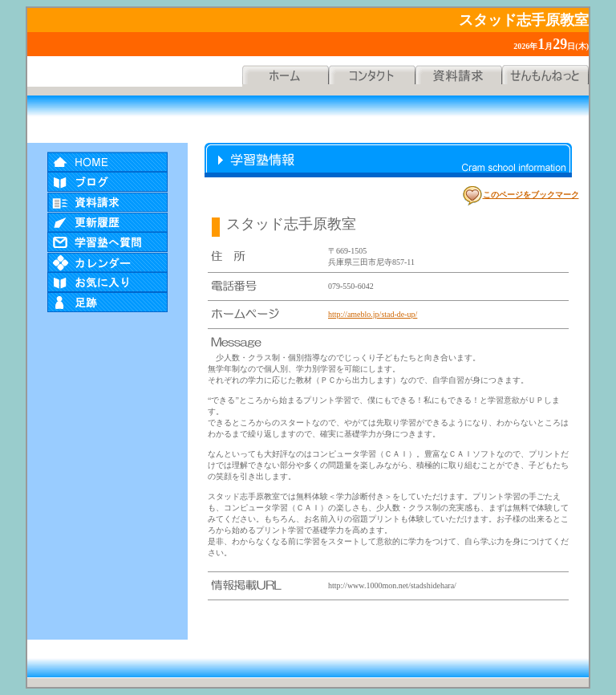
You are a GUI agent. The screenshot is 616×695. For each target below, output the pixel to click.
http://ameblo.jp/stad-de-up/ (373, 314)
